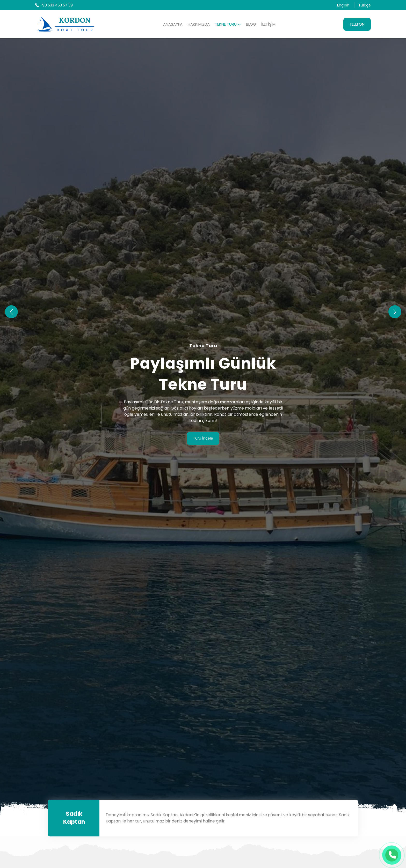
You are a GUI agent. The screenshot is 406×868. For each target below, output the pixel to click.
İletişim (268, 24)
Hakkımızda (199, 24)
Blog (251, 24)
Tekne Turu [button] (228, 24)
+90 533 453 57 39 (54, 5)
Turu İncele (203, 439)
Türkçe (365, 5)
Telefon (357, 24)
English (343, 5)
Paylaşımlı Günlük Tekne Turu (203, 374)
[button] (395, 312)
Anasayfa (173, 24)
